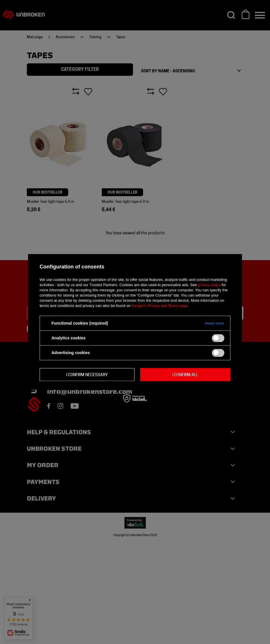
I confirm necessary (87, 375)
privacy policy (209, 285)
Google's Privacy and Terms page (160, 306)
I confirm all (185, 375)
